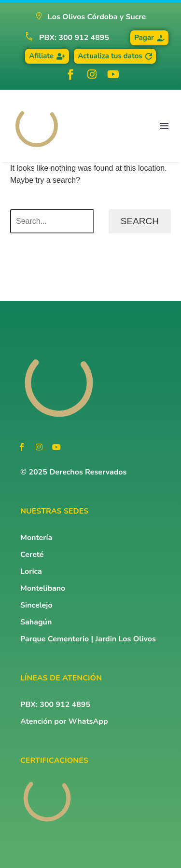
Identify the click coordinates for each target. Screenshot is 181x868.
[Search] (52, 221)
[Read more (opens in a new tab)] (63, 38)
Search (140, 221)
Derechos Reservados (88, 472)
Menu (164, 126)
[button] (90, 17)
